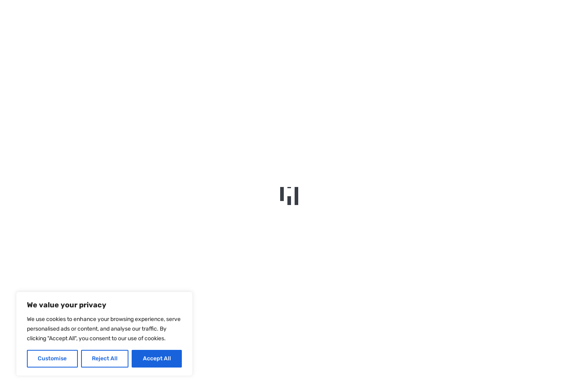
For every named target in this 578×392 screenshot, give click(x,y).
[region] (104, 334)
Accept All (157, 358)
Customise (52, 358)
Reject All (105, 358)
